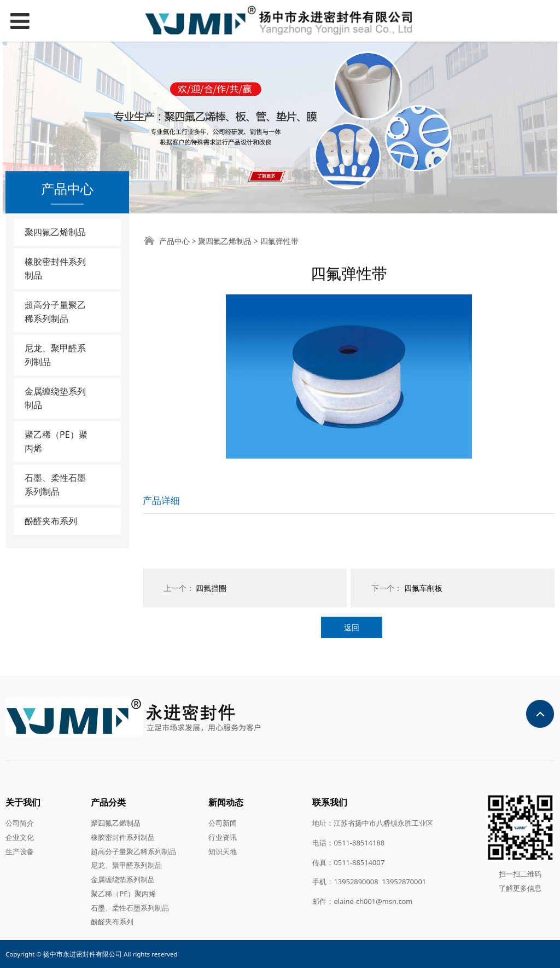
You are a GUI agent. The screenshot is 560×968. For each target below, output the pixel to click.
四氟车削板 (423, 588)
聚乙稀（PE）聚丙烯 (56, 441)
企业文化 (20, 837)
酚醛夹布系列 (51, 521)
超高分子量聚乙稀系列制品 (55, 312)
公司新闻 (223, 823)
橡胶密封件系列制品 (55, 268)
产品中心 (174, 241)
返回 (352, 627)
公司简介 (20, 823)
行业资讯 (223, 837)
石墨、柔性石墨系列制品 (55, 485)
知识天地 (223, 851)
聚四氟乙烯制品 (55, 232)
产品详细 (161, 500)
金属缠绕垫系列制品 (55, 398)
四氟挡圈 (211, 588)
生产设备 (20, 851)
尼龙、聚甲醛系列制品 (55, 355)
